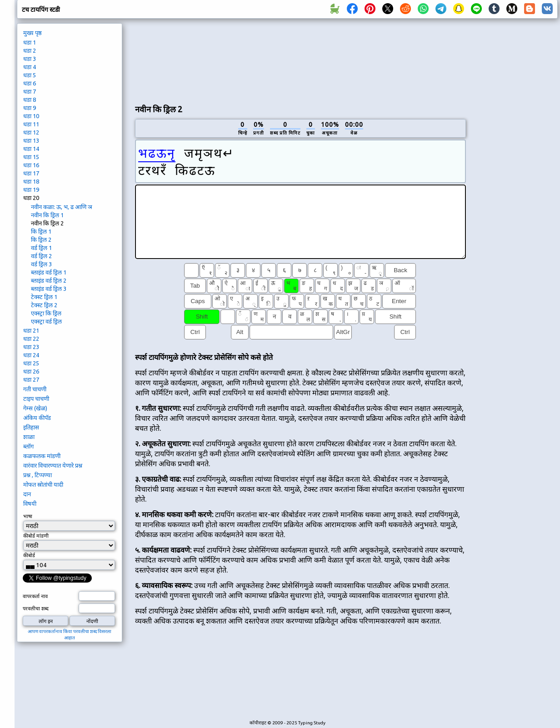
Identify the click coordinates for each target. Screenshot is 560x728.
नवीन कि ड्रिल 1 (47, 215)
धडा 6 (30, 83)
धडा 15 (31, 157)
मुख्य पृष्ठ (32, 33)
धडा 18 (31, 181)
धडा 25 (31, 363)
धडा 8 (30, 100)
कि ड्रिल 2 (41, 239)
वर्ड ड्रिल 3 (41, 264)
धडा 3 (30, 59)
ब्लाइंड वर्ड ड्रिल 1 (49, 272)
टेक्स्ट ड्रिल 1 (44, 297)
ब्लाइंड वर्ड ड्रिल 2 (49, 280)
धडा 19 (31, 189)
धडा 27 (31, 379)
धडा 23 (31, 347)
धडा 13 (31, 140)
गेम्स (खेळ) (35, 408)
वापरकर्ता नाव (35, 596)
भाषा (28, 516)
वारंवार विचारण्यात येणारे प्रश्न (53, 465)
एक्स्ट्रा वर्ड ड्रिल (46, 321)
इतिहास (31, 427)
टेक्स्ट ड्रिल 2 (44, 305)
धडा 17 (31, 173)
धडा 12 (31, 132)
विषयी (30, 504)
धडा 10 (31, 116)
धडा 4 (30, 67)
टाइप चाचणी (36, 399)
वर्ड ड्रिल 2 (41, 256)
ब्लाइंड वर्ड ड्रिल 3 (49, 289)
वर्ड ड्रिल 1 (41, 248)
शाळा (29, 437)
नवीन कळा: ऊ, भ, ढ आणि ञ (62, 207)
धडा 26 (31, 371)
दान (27, 494)
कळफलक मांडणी (42, 456)
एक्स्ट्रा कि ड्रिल (46, 313)
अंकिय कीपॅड (37, 418)
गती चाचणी (35, 389)
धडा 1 (30, 42)
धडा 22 (31, 339)
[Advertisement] (178, 60)
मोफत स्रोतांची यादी (43, 484)
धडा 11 (31, 124)
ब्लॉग (28, 446)
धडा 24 (31, 355)
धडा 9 (30, 108)
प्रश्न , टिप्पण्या (37, 475)
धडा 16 (31, 165)
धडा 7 (30, 91)
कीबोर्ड (30, 555)
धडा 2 (30, 50)
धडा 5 (30, 75)
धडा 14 (31, 149)
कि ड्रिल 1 (41, 231)
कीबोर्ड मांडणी (36, 536)
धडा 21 (31, 330)
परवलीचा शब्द (36, 608)
